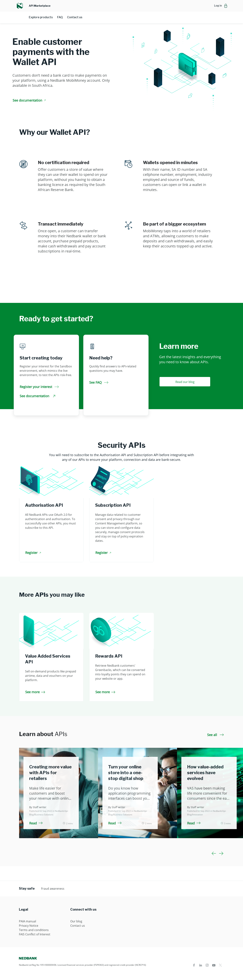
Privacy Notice (29, 926)
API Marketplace (40, 6)
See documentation (37, 396)
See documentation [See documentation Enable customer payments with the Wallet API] (30, 100)
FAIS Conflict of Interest (35, 934)
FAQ (60, 17)
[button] (221, 6)
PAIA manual (27, 921)
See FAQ (99, 382)
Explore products (41, 17)
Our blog (76, 921)
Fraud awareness (53, 889)
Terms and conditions (34, 930)
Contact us (75, 17)
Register (34, 553)
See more (35, 692)
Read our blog (185, 382)
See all (216, 735)
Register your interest (39, 387)
